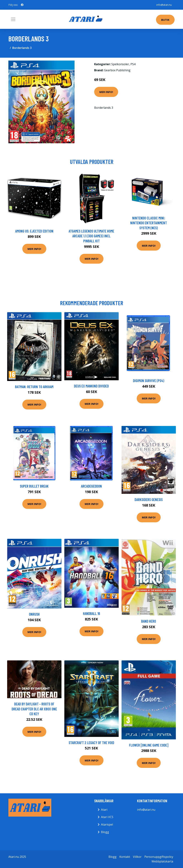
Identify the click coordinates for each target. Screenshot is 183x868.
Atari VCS (107, 817)
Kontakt (125, 857)
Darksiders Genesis (149, 499)
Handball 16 (91, 613)
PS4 (133, 64)
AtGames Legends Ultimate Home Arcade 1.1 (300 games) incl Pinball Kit (91, 236)
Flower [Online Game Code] (149, 745)
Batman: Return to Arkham (34, 387)
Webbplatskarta (162, 861)
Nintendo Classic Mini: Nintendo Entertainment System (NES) (149, 223)
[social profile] (22, 5)
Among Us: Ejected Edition (34, 231)
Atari (104, 810)
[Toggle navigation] (13, 19)
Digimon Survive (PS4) (149, 381)
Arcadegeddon (91, 486)
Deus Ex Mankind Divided (91, 386)
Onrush (34, 614)
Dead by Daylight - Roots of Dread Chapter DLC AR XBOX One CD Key (34, 709)
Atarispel (107, 824)
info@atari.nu (164, 5)
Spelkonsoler (120, 64)
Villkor (137, 857)
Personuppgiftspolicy (159, 857)
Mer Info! (106, 92)
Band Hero (149, 621)
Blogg (105, 832)
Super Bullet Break (34, 486)
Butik (165, 20)
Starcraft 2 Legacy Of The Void (91, 743)
